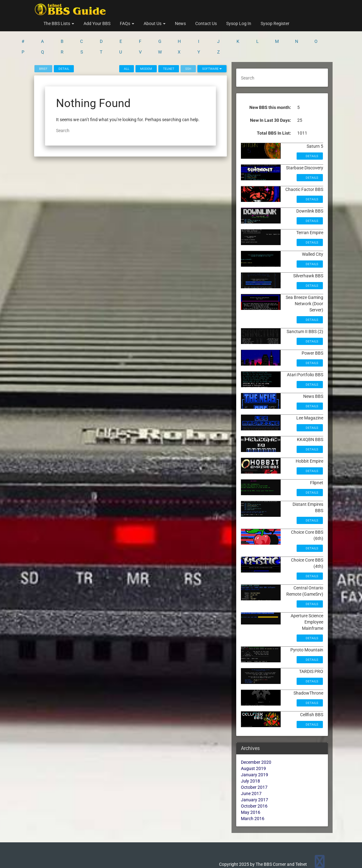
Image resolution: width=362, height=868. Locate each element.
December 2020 (256, 738)
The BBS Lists (59, 23)
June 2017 (251, 769)
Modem (146, 44)
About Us (155, 23)
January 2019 (255, 750)
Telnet (169, 44)
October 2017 (254, 763)
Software (212, 44)
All (127, 44)
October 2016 (254, 782)
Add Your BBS (97, 23)
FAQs (127, 23)
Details (312, 132)
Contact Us (206, 23)
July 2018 (250, 757)
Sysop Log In (239, 23)
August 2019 (253, 744)
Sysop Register (275, 23)
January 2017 (255, 775)
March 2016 (253, 794)
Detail (64, 44)
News (180, 23)
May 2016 (251, 788)
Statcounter (12, 865)
